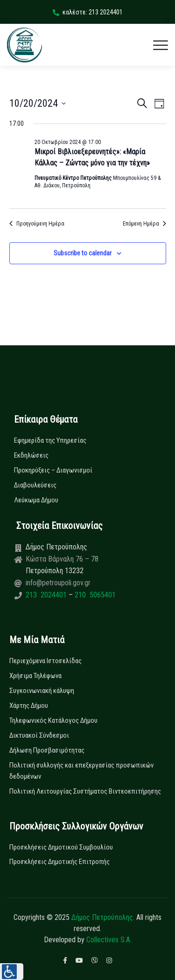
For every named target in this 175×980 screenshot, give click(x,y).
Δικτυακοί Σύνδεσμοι (39, 735)
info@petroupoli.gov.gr (58, 583)
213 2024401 (47, 595)
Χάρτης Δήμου (29, 706)
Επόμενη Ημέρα (144, 224)
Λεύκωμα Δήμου (36, 500)
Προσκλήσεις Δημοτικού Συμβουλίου (61, 847)
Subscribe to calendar (83, 253)
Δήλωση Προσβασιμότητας (47, 750)
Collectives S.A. (109, 940)
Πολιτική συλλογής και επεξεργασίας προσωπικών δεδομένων (81, 771)
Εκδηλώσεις (31, 455)
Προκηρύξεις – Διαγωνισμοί (53, 470)
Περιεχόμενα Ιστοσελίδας (45, 661)
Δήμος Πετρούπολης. (103, 917)
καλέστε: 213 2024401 (88, 12)
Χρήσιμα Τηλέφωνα (35, 676)
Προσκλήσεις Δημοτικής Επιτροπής (59, 862)
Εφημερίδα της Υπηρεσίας (50, 440)
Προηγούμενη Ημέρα (37, 224)
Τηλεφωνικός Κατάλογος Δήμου (53, 720)
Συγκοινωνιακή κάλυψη (42, 691)
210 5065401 (94, 595)
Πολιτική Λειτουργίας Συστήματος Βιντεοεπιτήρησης (85, 791)
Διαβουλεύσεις (35, 485)
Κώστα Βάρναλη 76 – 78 (62, 559)
